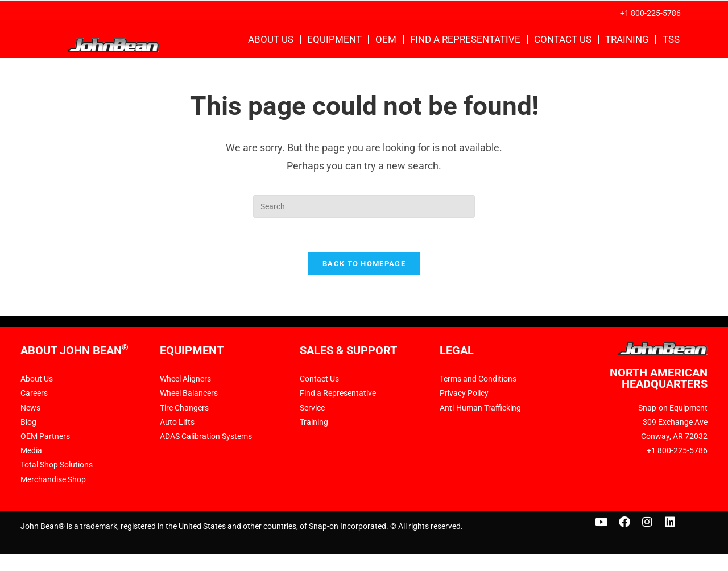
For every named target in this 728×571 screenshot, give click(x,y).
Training (627, 39)
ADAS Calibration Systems (206, 437)
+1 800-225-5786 (650, 13)
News (30, 408)
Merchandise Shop (53, 479)
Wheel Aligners (185, 379)
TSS (671, 39)
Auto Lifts (177, 423)
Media (31, 451)
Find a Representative (465, 39)
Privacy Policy (464, 394)
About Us (271, 39)
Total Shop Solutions (57, 465)
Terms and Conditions (478, 379)
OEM (386, 39)
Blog (28, 423)
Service (312, 408)
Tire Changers (184, 408)
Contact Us (563, 39)
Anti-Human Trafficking (480, 408)
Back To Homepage (364, 264)
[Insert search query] (364, 206)
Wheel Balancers (189, 394)
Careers (34, 394)
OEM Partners (45, 437)
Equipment (334, 39)
